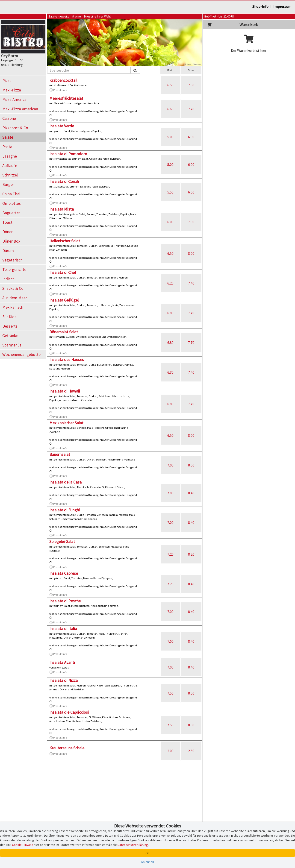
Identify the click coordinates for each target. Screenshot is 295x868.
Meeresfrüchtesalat (66, 98)
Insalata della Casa (65, 482)
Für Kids (9, 317)
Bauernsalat (60, 454)
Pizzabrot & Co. (16, 128)
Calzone (9, 118)
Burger (8, 184)
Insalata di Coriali (64, 181)
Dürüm (8, 251)
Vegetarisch (12, 260)
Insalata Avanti (62, 662)
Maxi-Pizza (12, 90)
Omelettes (12, 203)
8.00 (191, 253)
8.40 (191, 493)
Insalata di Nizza (63, 680)
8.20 (191, 554)
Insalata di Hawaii (65, 391)
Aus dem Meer (15, 298)
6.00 (191, 137)
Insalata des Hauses (67, 359)
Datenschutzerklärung (133, 845)
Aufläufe (10, 166)
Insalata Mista (62, 209)
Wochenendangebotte (21, 354)
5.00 (170, 137)
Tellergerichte (14, 269)
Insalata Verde (62, 126)
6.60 (170, 109)
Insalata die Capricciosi (69, 712)
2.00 (170, 751)
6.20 (170, 283)
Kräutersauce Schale (67, 748)
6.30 (170, 372)
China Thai (11, 194)
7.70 (191, 109)
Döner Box (11, 241)
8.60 (191, 725)
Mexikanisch (13, 307)
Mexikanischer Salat (66, 423)
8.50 (191, 693)
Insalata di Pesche (65, 601)
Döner (7, 232)
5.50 (170, 192)
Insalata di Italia (63, 629)
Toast (7, 222)
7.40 (191, 283)
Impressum (282, 6)
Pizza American (15, 99)
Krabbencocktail (63, 80)
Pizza (7, 81)
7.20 (170, 554)
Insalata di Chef (63, 272)
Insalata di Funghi (65, 510)
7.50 (191, 85)
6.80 (170, 313)
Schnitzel (10, 175)
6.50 (170, 85)
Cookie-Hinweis (23, 845)
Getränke (10, 336)
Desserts (10, 326)
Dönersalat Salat (64, 332)
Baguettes (11, 213)
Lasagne (10, 156)
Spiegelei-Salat (62, 541)
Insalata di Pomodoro (68, 154)
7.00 (191, 222)
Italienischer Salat (65, 241)
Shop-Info (260, 6)
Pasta (7, 147)
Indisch (8, 279)
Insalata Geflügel (64, 300)
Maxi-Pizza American (20, 109)
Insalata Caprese (64, 573)
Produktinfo (58, 90)
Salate (8, 137)
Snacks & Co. (13, 288)
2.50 (191, 751)
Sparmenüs (12, 345)
